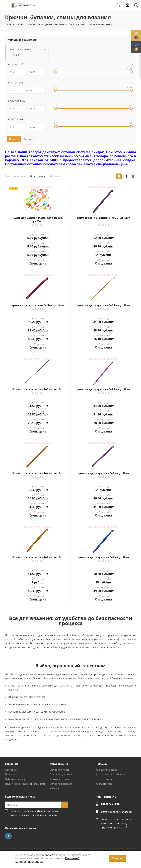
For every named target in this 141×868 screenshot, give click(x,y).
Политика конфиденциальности (25, 784)
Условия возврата (61, 784)
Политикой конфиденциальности (39, 811)
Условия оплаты (60, 770)
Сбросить (29, 139)
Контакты (11, 770)
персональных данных (45, 815)
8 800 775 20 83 (111, 804)
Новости (10, 774)
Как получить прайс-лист (111, 774)
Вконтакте (8, 836)
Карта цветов (104, 784)
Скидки (55, 788)
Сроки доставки (60, 779)
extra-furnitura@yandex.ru (116, 812)
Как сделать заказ (106, 770)
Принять (117, 858)
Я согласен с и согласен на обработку (34, 813)
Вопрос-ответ (104, 779)
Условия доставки (61, 774)
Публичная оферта (17, 779)
